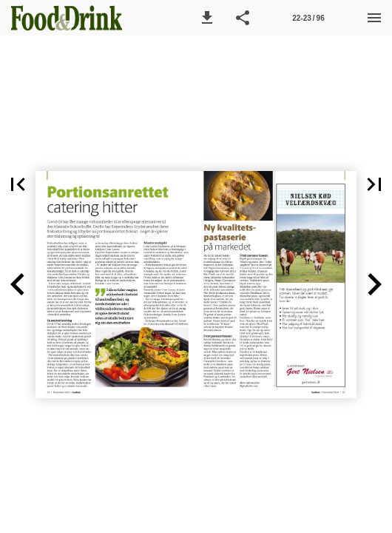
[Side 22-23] (308, 18)
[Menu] (374, 18)
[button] (207, 18)
